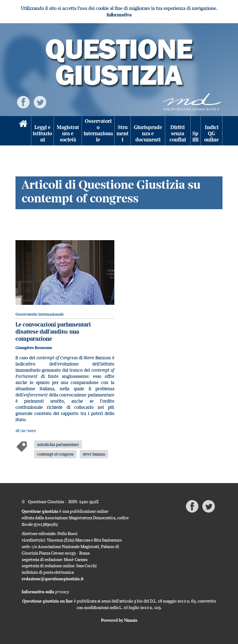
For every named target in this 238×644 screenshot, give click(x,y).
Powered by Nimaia (119, 620)
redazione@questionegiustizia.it (53, 579)
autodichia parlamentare (58, 444)
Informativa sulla (45, 592)
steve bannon (94, 454)
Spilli (196, 137)
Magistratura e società (68, 134)
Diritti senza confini (178, 134)
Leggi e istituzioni (42, 134)
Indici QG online (212, 134)
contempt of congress (55, 454)
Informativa (119, 15)
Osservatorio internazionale (98, 131)
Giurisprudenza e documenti (148, 134)
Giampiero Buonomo (34, 348)
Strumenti (123, 134)
